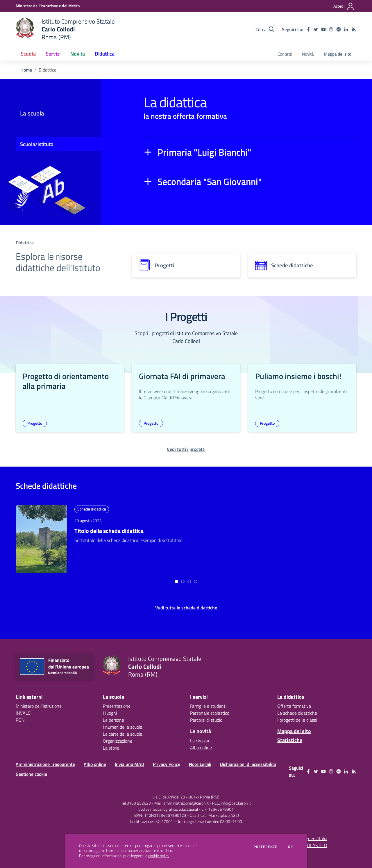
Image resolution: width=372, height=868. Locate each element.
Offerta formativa (294, 706)
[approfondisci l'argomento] (42, 539)
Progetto (35, 423)
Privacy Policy (167, 764)
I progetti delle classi (297, 720)
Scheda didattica (92, 509)
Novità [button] (78, 54)
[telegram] (339, 29)
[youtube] (323, 29)
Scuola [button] (28, 54)
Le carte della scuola (123, 734)
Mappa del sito (338, 54)
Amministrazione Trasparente (45, 764)
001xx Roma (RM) (204, 797)
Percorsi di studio (206, 720)
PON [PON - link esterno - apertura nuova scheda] (20, 720)
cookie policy (159, 856)
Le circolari (200, 741)
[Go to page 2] (189, 581)
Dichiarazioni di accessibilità (248, 764)
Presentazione (117, 706)
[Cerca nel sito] (265, 29)
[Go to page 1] (183, 581)
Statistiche (290, 740)
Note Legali (200, 764)
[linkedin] (346, 29)
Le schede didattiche (297, 713)
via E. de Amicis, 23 (169, 797)
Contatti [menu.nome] (285, 54)
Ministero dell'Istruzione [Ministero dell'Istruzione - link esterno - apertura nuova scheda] (39, 706)
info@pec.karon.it (236, 803)
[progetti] (186, 265)
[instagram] (331, 29)
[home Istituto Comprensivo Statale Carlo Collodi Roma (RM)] (65, 29)
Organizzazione (118, 741)
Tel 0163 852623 (136, 803)
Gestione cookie (31, 774)
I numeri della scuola (123, 727)
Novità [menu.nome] (308, 54)
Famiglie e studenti (208, 706)
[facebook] (308, 29)
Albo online (201, 748)
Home (26, 70)
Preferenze (265, 847)
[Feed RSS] (354, 29)
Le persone (113, 720)
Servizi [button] (53, 54)
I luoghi (110, 713)
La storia (111, 748)
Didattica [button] (105, 54)
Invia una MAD (129, 764)
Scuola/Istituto (37, 144)
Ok (291, 847)
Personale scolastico (210, 713)
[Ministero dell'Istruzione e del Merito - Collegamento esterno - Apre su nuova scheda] (48, 6)
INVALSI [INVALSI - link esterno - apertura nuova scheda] (24, 713)
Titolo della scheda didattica (109, 531)
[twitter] (316, 29)
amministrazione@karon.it (186, 803)
